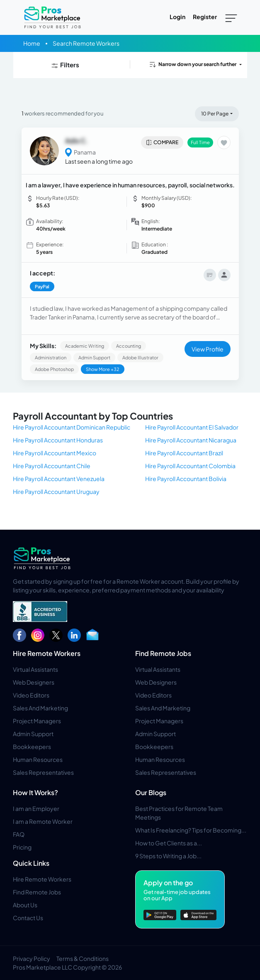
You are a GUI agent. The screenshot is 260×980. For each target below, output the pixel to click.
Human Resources (38, 759)
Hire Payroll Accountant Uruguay (56, 491)
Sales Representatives (43, 772)
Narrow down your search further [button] (192, 64)
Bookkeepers (32, 747)
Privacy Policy (32, 958)
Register (205, 17)
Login (177, 17)
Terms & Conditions (83, 958)
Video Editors (31, 695)
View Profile (208, 349)
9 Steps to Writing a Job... (168, 856)
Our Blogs (151, 792)
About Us (25, 905)
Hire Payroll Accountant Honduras (58, 440)
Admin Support (33, 734)
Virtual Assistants (35, 669)
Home (32, 43)
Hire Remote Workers (47, 653)
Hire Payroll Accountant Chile (52, 466)
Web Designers (34, 682)
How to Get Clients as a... (169, 843)
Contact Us (28, 918)
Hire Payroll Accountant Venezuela (59, 479)
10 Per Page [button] (215, 114)
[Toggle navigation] (231, 17)
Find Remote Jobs (163, 653)
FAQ (19, 834)
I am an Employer (36, 808)
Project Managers (37, 721)
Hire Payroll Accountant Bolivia (186, 479)
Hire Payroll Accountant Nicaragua (191, 440)
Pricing (22, 847)
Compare (162, 142)
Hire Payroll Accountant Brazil (184, 453)
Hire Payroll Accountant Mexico (55, 453)
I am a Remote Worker (43, 821)
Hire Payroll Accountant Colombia (190, 466)
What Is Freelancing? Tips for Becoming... (191, 830)
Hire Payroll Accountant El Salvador (192, 427)
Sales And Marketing (40, 708)
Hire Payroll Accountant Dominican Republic (72, 427)
